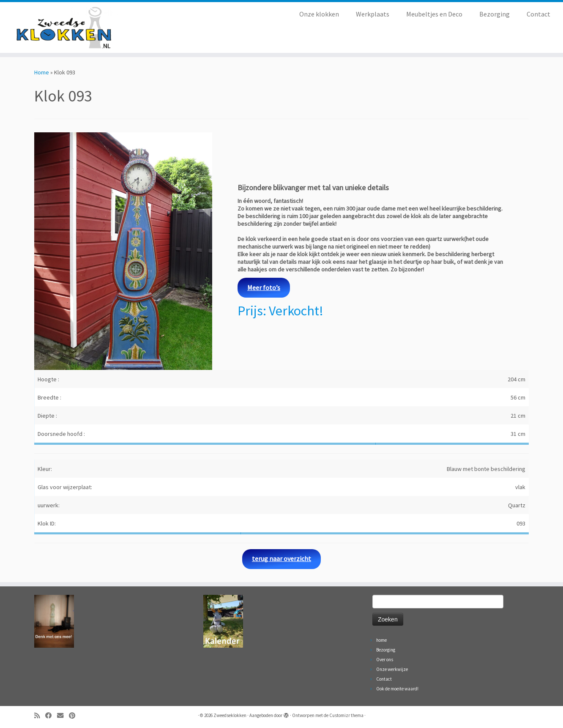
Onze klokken (319, 14)
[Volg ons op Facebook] (51, 716)
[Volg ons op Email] (63, 716)
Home (42, 72)
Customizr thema (346, 715)
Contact (538, 14)
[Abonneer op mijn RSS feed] (40, 716)
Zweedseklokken (230, 715)
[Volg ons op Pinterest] (75, 716)
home (381, 640)
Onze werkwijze (392, 669)
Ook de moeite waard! (397, 689)
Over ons (385, 660)
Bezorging (495, 14)
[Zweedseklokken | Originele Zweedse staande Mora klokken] (65, 27)
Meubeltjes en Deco (434, 14)
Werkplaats (373, 14)
